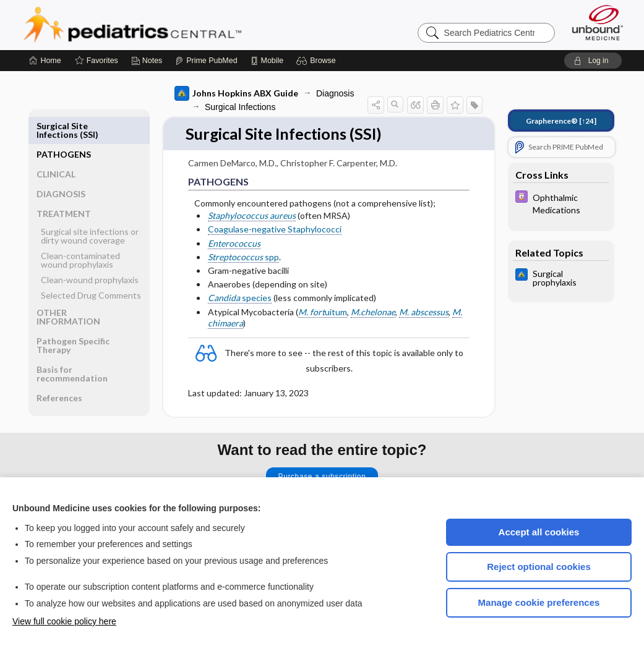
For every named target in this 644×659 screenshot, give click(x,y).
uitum (323, 312)
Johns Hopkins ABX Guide (236, 93)
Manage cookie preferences (539, 602)
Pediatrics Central (177, 25)
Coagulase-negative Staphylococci (275, 230)
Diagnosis (335, 93)
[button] (318, 61)
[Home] (45, 61)
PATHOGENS (64, 126)
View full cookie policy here (64, 621)
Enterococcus (234, 243)
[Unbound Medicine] (598, 23)
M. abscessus (424, 312)
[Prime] (206, 61)
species (240, 298)
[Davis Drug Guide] (561, 203)
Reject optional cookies (539, 567)
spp (243, 257)
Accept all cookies (539, 532)
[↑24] (561, 121)
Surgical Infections (240, 107)
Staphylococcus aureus (252, 216)
